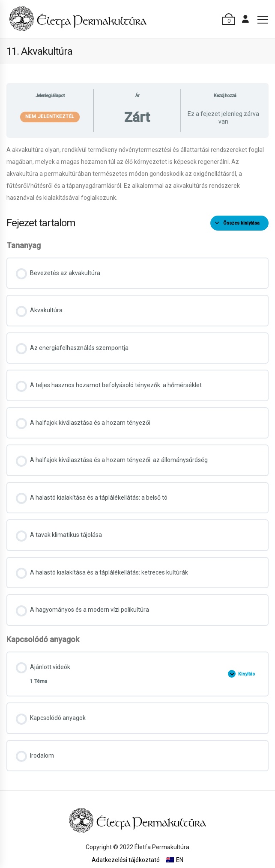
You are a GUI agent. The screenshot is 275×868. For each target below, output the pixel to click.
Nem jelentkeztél (50, 117)
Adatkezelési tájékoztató (126, 860)
